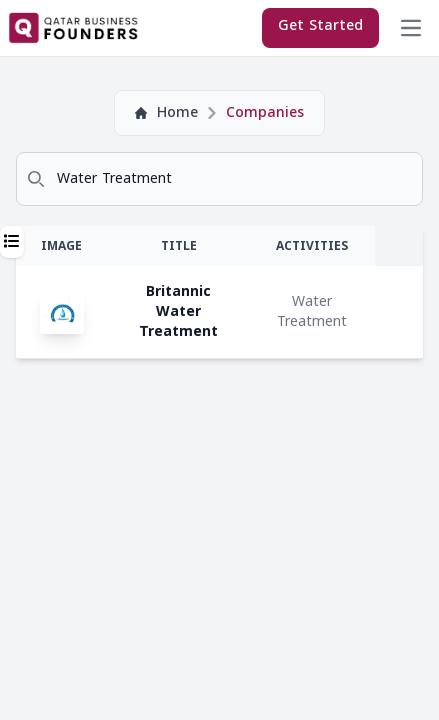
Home (166, 113)
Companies (265, 113)
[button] (12, 242)
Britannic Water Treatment (178, 311)
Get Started (320, 25)
